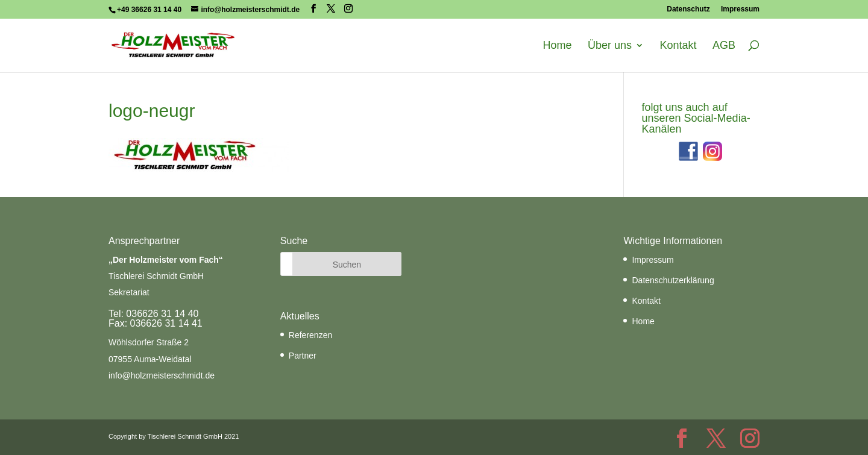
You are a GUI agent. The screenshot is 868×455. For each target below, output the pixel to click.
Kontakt (678, 46)
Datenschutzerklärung (673, 280)
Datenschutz (688, 9)
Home (558, 46)
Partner (303, 356)
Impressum (740, 9)
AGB (724, 46)
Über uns (610, 46)
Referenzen (310, 335)
